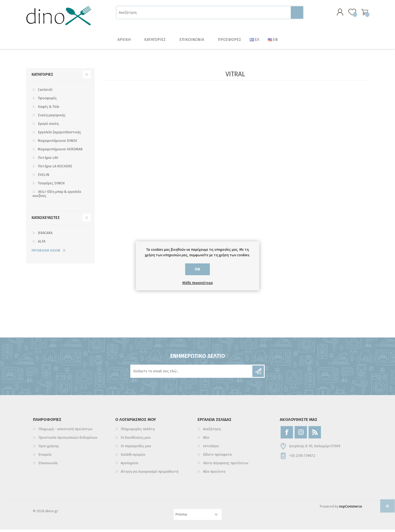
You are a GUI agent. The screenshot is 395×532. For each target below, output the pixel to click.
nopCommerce (351, 509)
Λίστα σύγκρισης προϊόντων (226, 465)
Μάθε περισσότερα (198, 283)
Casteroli (45, 92)
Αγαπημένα (129, 465)
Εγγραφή (258, 374)
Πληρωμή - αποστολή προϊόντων (65, 431)
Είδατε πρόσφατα (217, 457)
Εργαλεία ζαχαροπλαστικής (60, 135)
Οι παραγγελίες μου (136, 448)
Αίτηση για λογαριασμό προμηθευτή (149, 474)
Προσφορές (47, 101)
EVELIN (43, 177)
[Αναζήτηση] (204, 14)
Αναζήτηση (297, 14)
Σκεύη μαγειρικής (52, 118)
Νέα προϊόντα (214, 474)
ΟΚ (198, 269)
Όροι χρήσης (49, 448)
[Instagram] (301, 435)
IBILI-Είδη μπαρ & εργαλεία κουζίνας (57, 196)
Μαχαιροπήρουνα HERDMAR (60, 152)
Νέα (206, 440)
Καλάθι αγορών (363, 13)
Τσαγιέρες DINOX (51, 186)
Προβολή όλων (46, 253)
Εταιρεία (45, 457)
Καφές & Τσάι (49, 109)
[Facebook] (287, 435)
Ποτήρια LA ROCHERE (55, 169)
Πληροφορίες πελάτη (138, 431)
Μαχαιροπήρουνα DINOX (57, 143)
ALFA (42, 244)
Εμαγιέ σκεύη (48, 126)
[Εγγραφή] (192, 374)
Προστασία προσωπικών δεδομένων (68, 440)
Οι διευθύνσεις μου (136, 440)
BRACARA (45, 235)
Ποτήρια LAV (48, 160)
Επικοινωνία (48, 465)
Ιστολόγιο (211, 448)
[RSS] (315, 435)
